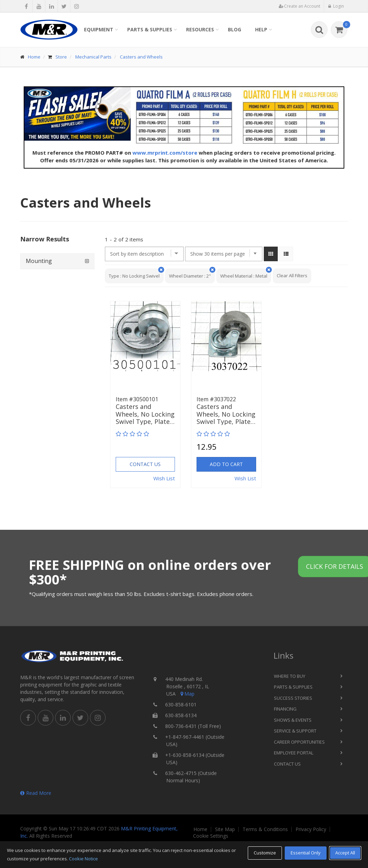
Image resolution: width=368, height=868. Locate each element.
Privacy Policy (311, 829)
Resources (200, 29)
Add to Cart (226, 464)
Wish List (164, 478)
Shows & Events (293, 720)
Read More (36, 793)
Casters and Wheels (141, 57)
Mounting (39, 261)
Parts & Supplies (150, 29)
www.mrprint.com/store (165, 153)
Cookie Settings (211, 836)
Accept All (345, 853)
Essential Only (306, 853)
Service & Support (295, 731)
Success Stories (293, 698)
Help (261, 29)
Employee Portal (294, 753)
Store (61, 57)
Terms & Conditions (265, 829)
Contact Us (145, 464)
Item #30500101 (137, 399)
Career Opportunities (299, 742)
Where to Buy (290, 676)
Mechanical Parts (93, 57)
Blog (235, 29)
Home (34, 57)
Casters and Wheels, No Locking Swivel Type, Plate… (145, 414)
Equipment (99, 29)
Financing (285, 709)
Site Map (225, 829)
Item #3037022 (216, 399)
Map (187, 694)
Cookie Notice (83, 859)
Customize (265, 853)
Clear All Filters (292, 276)
